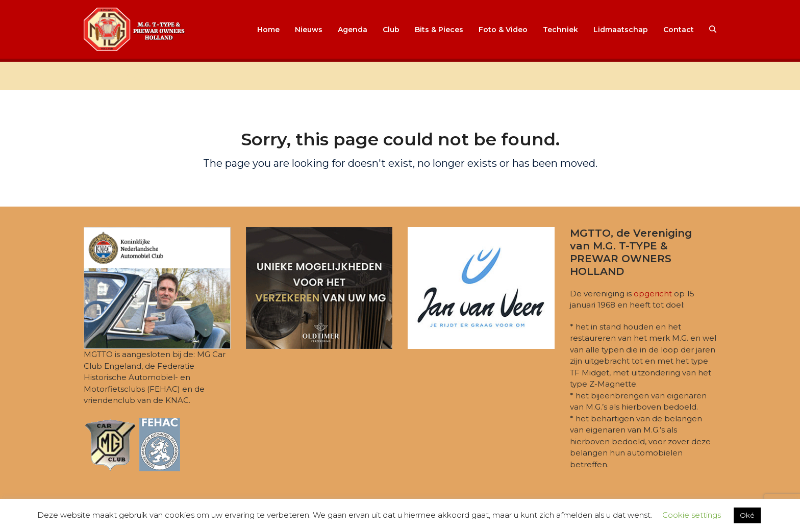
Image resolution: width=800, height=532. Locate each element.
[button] (713, 30)
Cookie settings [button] (692, 515)
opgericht (653, 294)
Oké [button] (747, 515)
